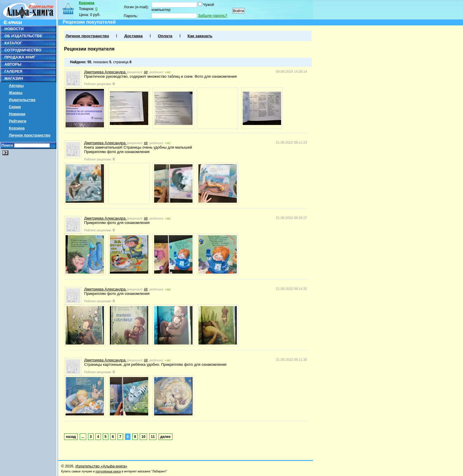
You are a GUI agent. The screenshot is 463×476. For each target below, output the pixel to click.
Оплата (165, 36)
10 (143, 437)
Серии (15, 107)
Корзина (17, 128)
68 (146, 72)
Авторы (16, 86)
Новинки (17, 114)
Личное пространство (30, 135)
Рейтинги (18, 121)
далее (166, 437)
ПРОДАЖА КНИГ (20, 57)
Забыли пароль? (213, 16)
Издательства (22, 100)
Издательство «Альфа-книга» (101, 466)
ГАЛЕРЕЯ (13, 71)
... (83, 437)
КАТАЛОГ (13, 43)
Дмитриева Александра (105, 72)
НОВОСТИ (14, 29)
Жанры (16, 93)
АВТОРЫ (13, 64)
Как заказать (200, 36)
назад (71, 437)
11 (153, 437)
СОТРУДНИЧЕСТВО (23, 50)
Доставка (133, 36)
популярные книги (108, 471)
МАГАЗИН (14, 78)
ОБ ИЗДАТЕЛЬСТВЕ (23, 36)
